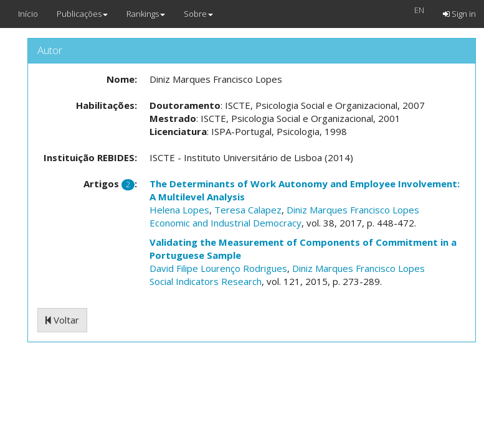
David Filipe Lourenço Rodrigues (218, 268)
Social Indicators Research (206, 281)
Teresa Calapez (248, 210)
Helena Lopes (179, 210)
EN (419, 10)
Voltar (62, 320)
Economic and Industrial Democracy (225, 223)
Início (28, 14)
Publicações (82, 14)
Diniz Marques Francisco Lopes (353, 210)
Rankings (146, 14)
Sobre (198, 14)
